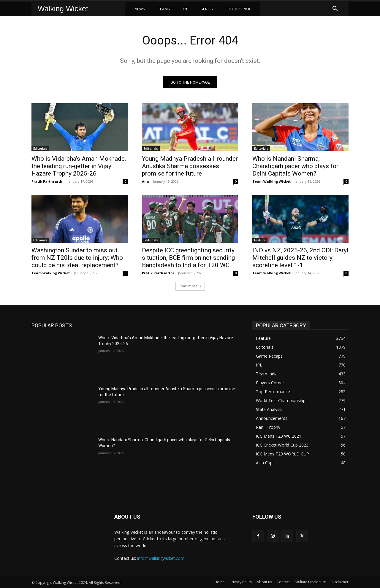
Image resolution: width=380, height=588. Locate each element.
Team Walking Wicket (271, 181)
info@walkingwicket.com (161, 558)
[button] (335, 9)
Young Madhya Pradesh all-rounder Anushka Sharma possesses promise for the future (190, 166)
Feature (260, 240)
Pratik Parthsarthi (47, 181)
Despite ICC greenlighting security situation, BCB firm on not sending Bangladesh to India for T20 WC (188, 258)
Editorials (40, 149)
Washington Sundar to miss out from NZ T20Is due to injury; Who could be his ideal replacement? (77, 258)
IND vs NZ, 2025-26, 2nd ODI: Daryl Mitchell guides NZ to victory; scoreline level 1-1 (300, 258)
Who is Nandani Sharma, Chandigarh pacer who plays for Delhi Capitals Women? (295, 166)
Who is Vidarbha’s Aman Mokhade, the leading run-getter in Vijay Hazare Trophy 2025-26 (79, 166)
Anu (145, 181)
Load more (190, 286)
